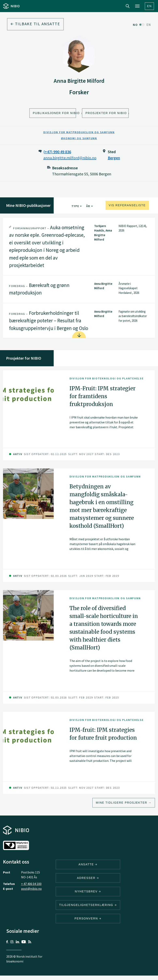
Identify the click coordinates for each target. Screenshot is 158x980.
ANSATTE (88, 864)
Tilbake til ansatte (35, 24)
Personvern (88, 918)
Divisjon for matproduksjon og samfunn (79, 132)
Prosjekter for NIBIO (106, 113)
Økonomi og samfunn (79, 138)
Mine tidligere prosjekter (122, 803)
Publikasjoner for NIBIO (54, 113)
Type (77, 206)
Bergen (114, 158)
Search (128, 6)
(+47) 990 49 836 (57, 152)
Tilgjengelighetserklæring (88, 905)
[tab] (79, 247)
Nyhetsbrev (88, 891)
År (89, 206)
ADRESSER (88, 878)
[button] (79, 247)
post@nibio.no (31, 889)
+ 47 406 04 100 (31, 884)
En (149, 6)
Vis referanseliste (127, 205)
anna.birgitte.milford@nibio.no (70, 158)
